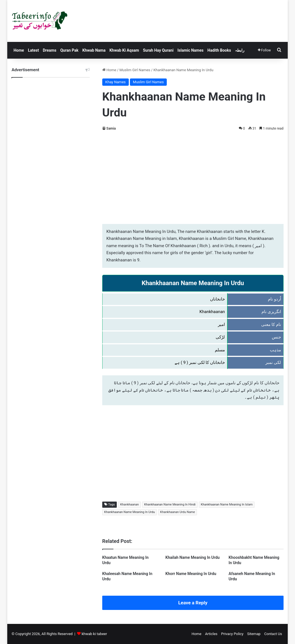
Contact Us (273, 634)
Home (19, 50)
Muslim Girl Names (135, 70)
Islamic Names (190, 50)
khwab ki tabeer (94, 634)
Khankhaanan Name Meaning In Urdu (130, 512)
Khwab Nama (94, 50)
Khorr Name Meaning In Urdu (191, 574)
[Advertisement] (193, 176)
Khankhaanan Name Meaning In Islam (227, 505)
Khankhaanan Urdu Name (178, 512)
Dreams (49, 50)
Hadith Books (219, 50)
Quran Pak (69, 50)
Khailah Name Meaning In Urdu (192, 557)
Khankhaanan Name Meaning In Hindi (170, 505)
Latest (33, 50)
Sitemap (254, 634)
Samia (111, 128)
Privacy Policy (232, 634)
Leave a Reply (193, 603)
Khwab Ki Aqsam (124, 50)
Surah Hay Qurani (158, 50)
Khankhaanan (129, 505)
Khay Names (116, 82)
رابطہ (240, 50)
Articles (211, 634)
